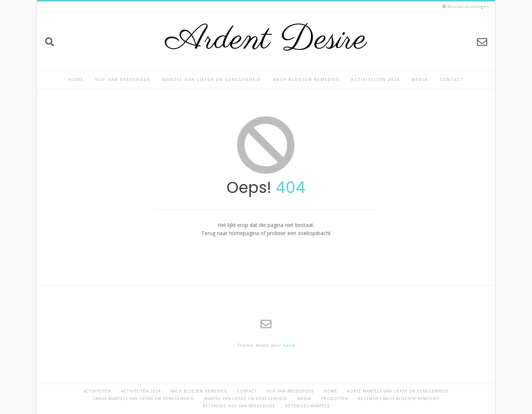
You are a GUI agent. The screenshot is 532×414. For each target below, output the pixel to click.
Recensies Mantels (307, 406)
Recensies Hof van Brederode (239, 406)
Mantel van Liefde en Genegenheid (212, 79)
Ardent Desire (266, 40)
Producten (335, 398)
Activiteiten (97, 391)
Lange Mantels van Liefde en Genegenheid (144, 398)
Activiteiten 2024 (375, 79)
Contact (452, 79)
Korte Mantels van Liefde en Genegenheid (398, 391)
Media (420, 79)
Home (76, 79)
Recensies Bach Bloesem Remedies (399, 398)
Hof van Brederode (123, 79)
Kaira (289, 345)
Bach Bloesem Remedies (306, 79)
